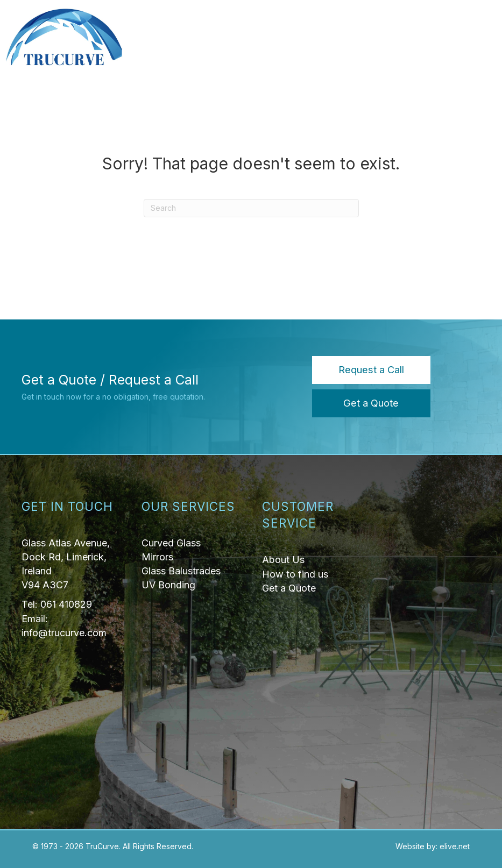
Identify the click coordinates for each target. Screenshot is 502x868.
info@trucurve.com (64, 633)
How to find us (295, 574)
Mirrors (157, 557)
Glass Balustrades (181, 571)
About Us (283, 560)
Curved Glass (171, 543)
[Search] (251, 208)
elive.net (455, 846)
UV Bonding (168, 585)
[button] (371, 370)
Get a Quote (289, 588)
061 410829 (66, 604)
